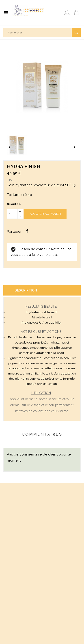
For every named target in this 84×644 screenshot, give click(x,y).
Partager (27, 231)
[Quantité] (12, 214)
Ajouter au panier (45, 214)
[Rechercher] (42, 33)
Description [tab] (26, 290)
